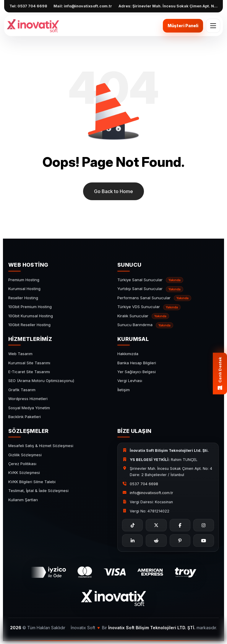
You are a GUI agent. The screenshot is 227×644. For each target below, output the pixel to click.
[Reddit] (156, 541)
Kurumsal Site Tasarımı (29, 363)
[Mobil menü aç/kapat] (213, 26)
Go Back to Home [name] (113, 191)
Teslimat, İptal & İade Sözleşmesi (38, 491)
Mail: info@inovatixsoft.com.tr (83, 6)
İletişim (124, 390)
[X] (156, 525)
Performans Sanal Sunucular (154, 298)
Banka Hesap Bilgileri (137, 363)
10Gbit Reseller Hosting (29, 325)
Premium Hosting (24, 280)
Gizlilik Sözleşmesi (25, 455)
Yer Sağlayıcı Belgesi (137, 372)
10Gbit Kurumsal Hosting (31, 316)
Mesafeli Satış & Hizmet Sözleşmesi (41, 446)
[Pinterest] (180, 541)
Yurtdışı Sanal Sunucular (150, 289)
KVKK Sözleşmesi (24, 473)
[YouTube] (204, 541)
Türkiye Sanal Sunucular (150, 280)
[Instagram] (204, 525)
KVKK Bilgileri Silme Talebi (32, 482)
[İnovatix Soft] (33, 26)
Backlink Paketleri (25, 417)
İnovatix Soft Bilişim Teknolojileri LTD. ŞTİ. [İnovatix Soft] (152, 628)
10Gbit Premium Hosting (30, 307)
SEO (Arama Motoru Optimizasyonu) (41, 381)
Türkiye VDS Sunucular (149, 307)
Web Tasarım (20, 354)
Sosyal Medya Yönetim (29, 408)
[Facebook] (180, 525)
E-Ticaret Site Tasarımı (29, 372)
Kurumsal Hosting (24, 289)
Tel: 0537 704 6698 (28, 6)
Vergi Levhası (130, 381)
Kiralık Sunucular (143, 316)
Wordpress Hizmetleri (28, 399)
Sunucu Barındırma (145, 325)
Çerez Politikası (22, 464)
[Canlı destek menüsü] (220, 374)
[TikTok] (132, 525)
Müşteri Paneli (183, 26)
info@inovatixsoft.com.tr (151, 493)
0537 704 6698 (144, 484)
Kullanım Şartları (23, 500)
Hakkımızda (128, 354)
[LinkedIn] (132, 541)
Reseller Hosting (23, 298)
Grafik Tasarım (22, 390)
